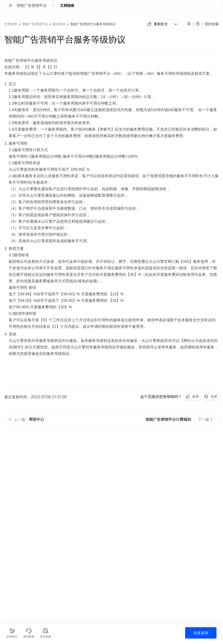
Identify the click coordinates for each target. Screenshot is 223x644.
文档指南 (67, 5)
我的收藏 (212, 24)
